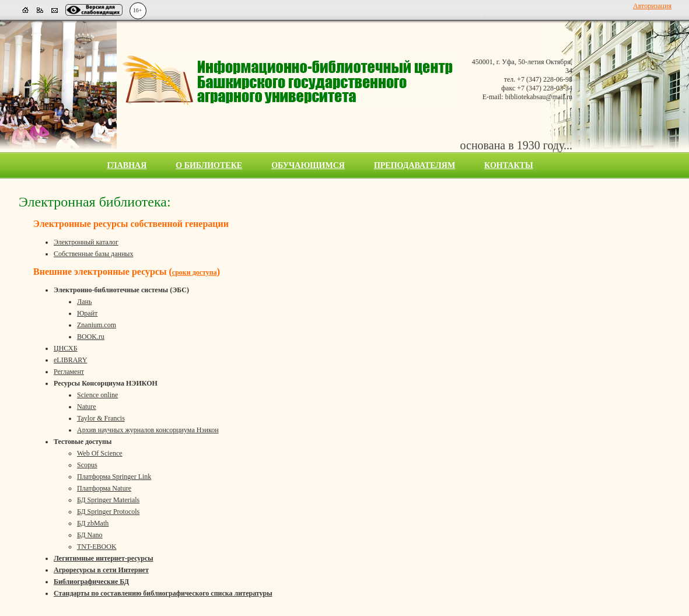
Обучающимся (308, 165)
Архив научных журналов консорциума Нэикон (148, 430)
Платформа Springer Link (114, 477)
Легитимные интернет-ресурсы (104, 558)
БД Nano (90, 535)
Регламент (69, 372)
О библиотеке (209, 165)
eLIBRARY (70, 360)
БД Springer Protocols (108, 512)
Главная (127, 165)
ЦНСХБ (66, 348)
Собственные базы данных (93, 254)
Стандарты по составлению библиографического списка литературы (163, 593)
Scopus (87, 465)
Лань (84, 302)
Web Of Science (100, 453)
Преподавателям (415, 165)
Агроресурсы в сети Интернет (101, 570)
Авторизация (652, 6)
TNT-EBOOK (97, 547)
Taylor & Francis (101, 418)
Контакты (509, 165)
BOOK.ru (91, 337)
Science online (97, 395)
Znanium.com (97, 325)
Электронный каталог (86, 242)
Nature (87, 407)
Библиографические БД (91, 582)
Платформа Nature (104, 488)
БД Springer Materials (108, 500)
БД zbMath (93, 523)
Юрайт (87, 313)
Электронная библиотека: (95, 202)
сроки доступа (195, 272)
